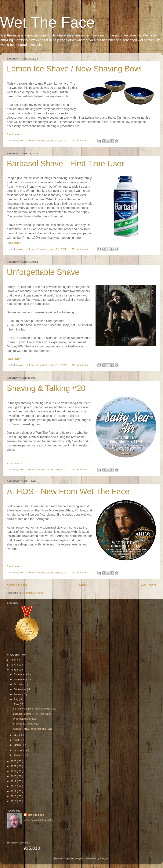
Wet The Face (47, 22)
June (17, 704)
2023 (14, 761)
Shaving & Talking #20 (46, 388)
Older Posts (147, 585)
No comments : (81, 141)
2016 (14, 796)
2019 (14, 781)
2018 (14, 786)
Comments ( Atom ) (33, 593)
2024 (14, 670)
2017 (14, 791)
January (19, 755)
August (18, 694)
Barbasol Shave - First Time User (65, 164)
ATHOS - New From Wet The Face (68, 491)
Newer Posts (17, 585)
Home (82, 585)
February (19, 750)
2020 (14, 776)
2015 (14, 801)
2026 (14, 660)
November (20, 679)
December (20, 674)
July (16, 699)
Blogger (104, 858)
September (20, 689)
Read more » (14, 134)
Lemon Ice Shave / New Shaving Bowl (74, 69)
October (19, 684)
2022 (14, 766)
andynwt (79, 858)
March (18, 745)
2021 (14, 771)
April (17, 740)
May (16, 735)
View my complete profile (38, 820)
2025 (14, 665)
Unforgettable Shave (43, 272)
